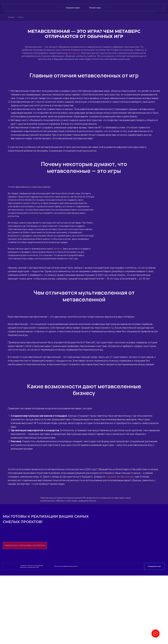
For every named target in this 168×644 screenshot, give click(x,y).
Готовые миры (95, 8)
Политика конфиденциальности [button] (66, 566)
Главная (11, 17)
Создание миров (73, 8)
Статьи (21, 17)
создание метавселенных (120, 477)
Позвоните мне (154, 566)
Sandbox (58, 249)
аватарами (74, 53)
